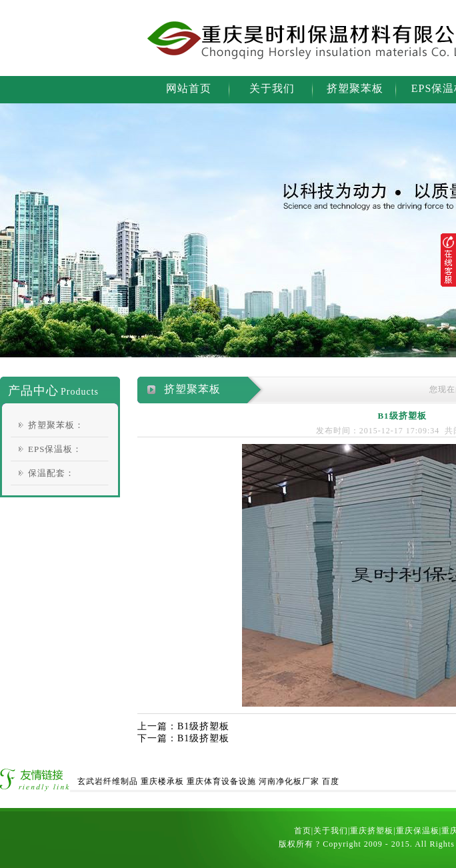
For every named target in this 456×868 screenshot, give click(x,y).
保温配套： (51, 473)
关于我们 (272, 88)
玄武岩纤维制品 (108, 781)
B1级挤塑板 (203, 726)
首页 (303, 831)
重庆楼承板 (162, 781)
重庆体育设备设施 (221, 781)
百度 (331, 781)
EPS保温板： (55, 449)
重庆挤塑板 (372, 831)
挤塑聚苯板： (56, 425)
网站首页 (189, 88)
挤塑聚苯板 (355, 88)
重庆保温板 (418, 831)
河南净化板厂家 (289, 781)
